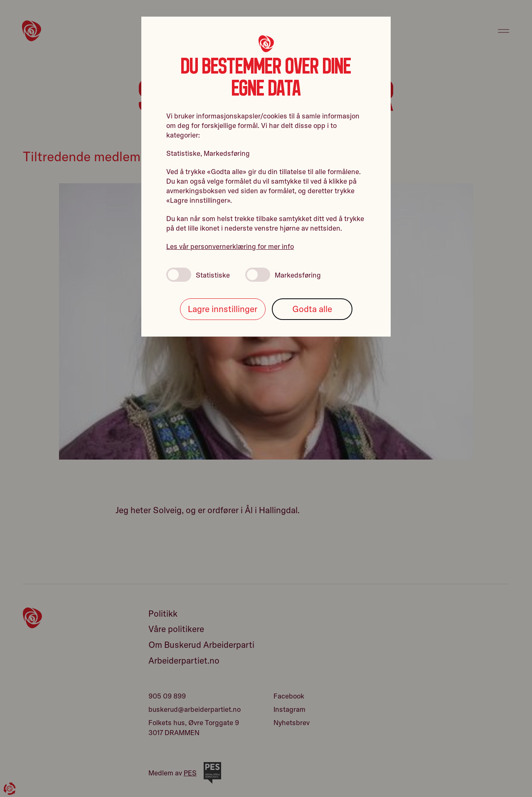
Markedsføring (283, 275)
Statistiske (198, 275)
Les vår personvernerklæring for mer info (230, 246)
